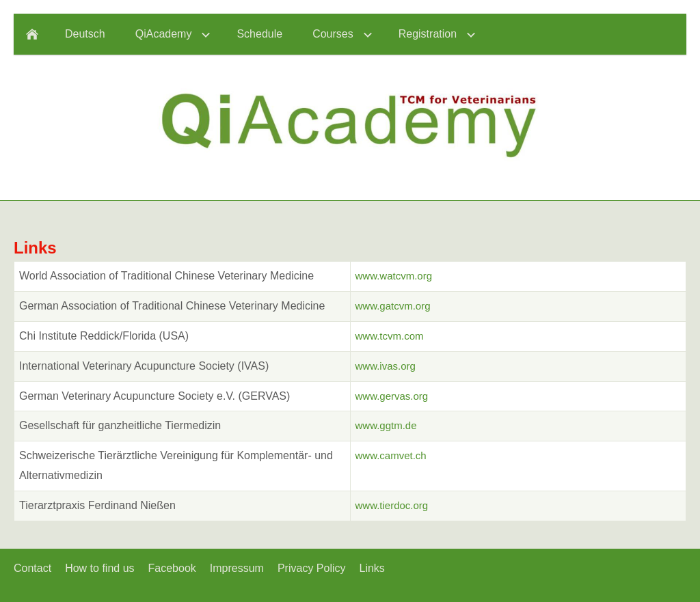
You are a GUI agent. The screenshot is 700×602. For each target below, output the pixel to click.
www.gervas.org (392, 396)
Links (372, 568)
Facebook (172, 568)
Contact (32, 568)
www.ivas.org (386, 366)
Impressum (237, 568)
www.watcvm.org (394, 276)
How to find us (99, 568)
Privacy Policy (312, 568)
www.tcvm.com (390, 336)
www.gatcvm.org (393, 306)
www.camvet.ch (391, 455)
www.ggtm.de (386, 425)
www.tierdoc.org (392, 505)
